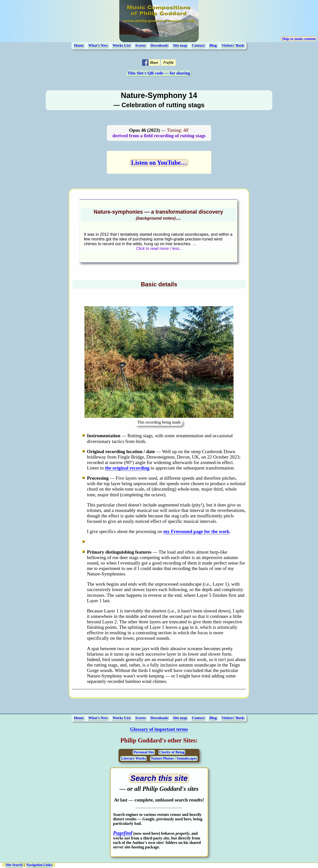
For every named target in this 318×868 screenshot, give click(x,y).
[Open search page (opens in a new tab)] (159, 778)
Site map (180, 45)
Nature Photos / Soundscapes (174, 758)
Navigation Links (39, 865)
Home (79, 45)
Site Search (14, 865)
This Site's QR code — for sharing (159, 73)
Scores (140, 45)
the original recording (127, 468)
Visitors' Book (233, 45)
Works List (121, 45)
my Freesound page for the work (196, 531)
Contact (198, 45)
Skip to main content (299, 39)
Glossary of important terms (159, 729)
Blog (213, 45)
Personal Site (144, 752)
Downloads (159, 45)
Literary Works (133, 758)
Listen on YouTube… (159, 163)
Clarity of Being (172, 752)
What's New (98, 45)
